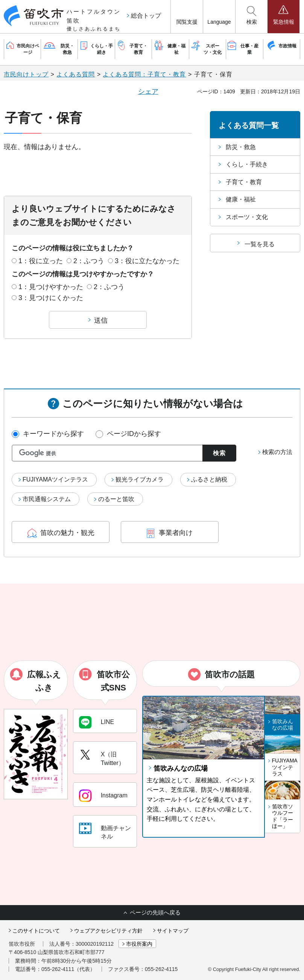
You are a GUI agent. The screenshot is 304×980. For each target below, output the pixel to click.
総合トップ (146, 16)
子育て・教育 (244, 182)
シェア (148, 91)
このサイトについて (36, 931)
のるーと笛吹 (116, 499)
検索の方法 (277, 452)
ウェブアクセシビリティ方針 (108, 931)
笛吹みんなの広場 (181, 768)
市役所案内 (139, 944)
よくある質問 (76, 74)
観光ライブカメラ (140, 479)
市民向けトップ (26, 74)
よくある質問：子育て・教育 (144, 74)
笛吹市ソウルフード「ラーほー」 (283, 816)
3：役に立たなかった (147, 261)
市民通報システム (47, 499)
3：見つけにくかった (51, 298)
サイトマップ (173, 931)
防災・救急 (241, 147)
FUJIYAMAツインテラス (55, 479)
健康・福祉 (241, 199)
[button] (187, 17)
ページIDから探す (134, 434)
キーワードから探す (53, 434)
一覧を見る (260, 244)
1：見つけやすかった (51, 287)
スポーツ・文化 (247, 217)
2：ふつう (89, 261)
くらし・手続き (247, 164)
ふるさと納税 (209, 479)
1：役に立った (41, 261)
